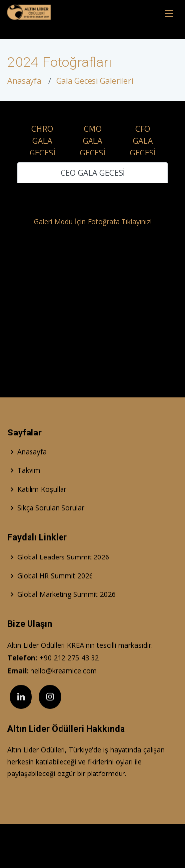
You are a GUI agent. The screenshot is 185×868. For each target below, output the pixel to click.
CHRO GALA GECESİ (42, 141)
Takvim (29, 490)
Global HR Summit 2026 (55, 595)
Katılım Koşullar (42, 508)
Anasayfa (24, 81)
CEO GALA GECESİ (93, 173)
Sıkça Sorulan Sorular (51, 527)
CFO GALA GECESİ (143, 141)
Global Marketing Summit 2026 (66, 614)
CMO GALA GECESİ (92, 141)
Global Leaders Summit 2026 (63, 576)
